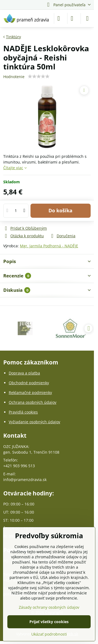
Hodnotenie (14, 77)
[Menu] (87, 18)
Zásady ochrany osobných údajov (49, 607)
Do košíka (60, 210)
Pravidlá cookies (23, 412)
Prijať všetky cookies (49, 622)
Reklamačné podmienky (30, 393)
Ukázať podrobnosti (49, 634)
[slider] (39, 76)
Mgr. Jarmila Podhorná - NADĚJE (49, 246)
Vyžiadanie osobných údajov (34, 422)
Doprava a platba (24, 373)
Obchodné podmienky (29, 383)
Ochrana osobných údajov (33, 402)
